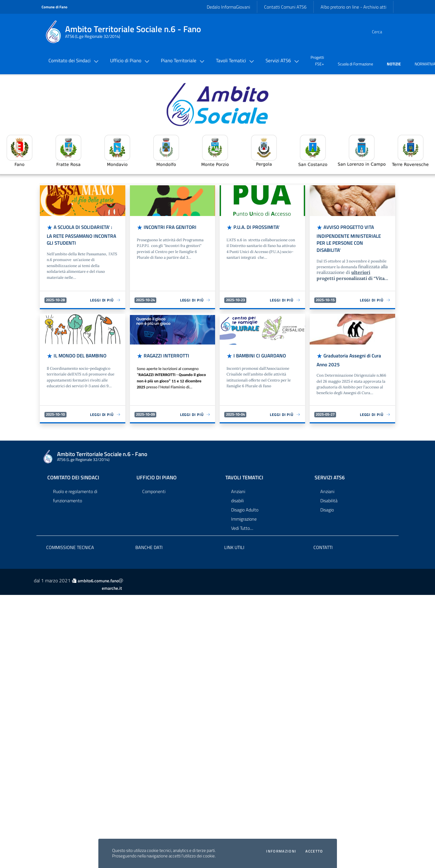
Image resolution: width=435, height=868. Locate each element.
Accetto (314, 851)
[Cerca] (384, 32)
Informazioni (281, 851)
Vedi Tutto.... (242, 523)
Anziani (238, 487)
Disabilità (329, 496)
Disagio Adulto (245, 505)
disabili (237, 496)
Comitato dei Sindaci (73, 473)
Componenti (154, 487)
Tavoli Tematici (244, 473)
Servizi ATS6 (330, 473)
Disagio (327, 505)
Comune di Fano (54, 7)
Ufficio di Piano (157, 473)
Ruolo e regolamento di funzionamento (75, 491)
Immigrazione (244, 514)
